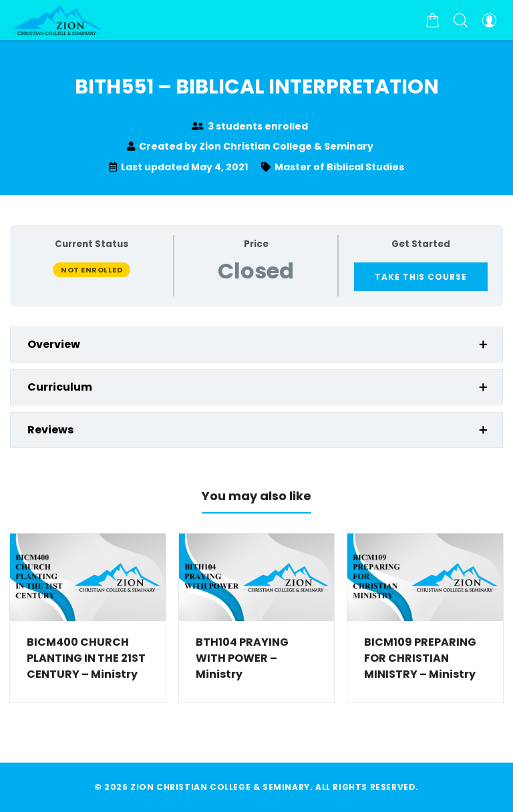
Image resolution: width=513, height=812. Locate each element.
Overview (54, 344)
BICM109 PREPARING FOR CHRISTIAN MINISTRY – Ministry (420, 658)
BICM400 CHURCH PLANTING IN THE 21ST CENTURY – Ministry (86, 658)
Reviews (50, 430)
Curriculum (60, 387)
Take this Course (421, 277)
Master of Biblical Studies (339, 167)
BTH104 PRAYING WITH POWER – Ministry (242, 658)
